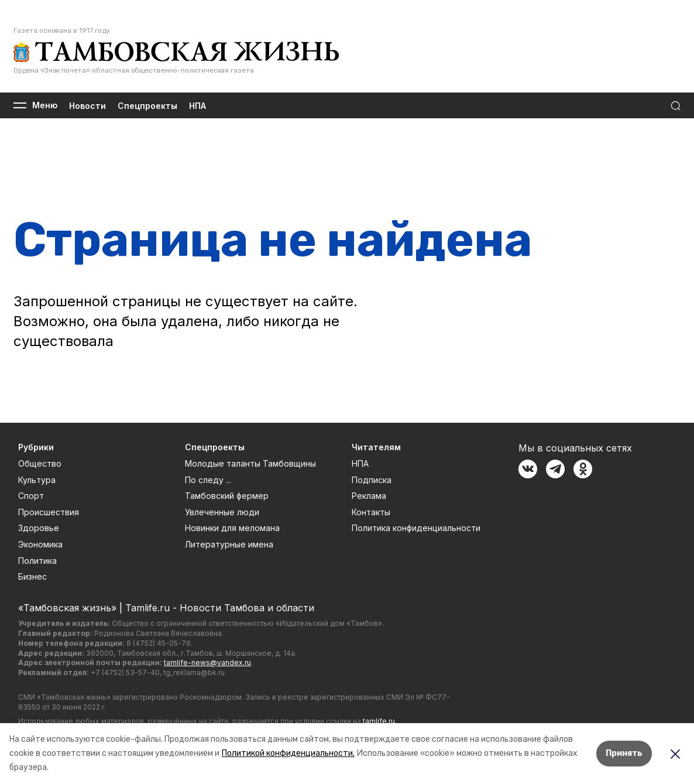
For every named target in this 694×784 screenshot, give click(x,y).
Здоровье (39, 528)
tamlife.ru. (380, 721)
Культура (37, 480)
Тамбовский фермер (227, 496)
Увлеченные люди (222, 512)
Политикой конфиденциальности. (288, 753)
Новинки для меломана (232, 528)
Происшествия (49, 512)
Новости (87, 106)
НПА (197, 106)
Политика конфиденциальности (416, 528)
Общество (40, 463)
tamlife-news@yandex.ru (207, 663)
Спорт (31, 496)
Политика (37, 561)
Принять (624, 753)
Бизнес (32, 576)
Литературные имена (229, 544)
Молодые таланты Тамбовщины (250, 463)
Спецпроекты (147, 106)
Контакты (371, 512)
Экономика (40, 544)
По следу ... (208, 480)
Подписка (372, 480)
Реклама (369, 496)
